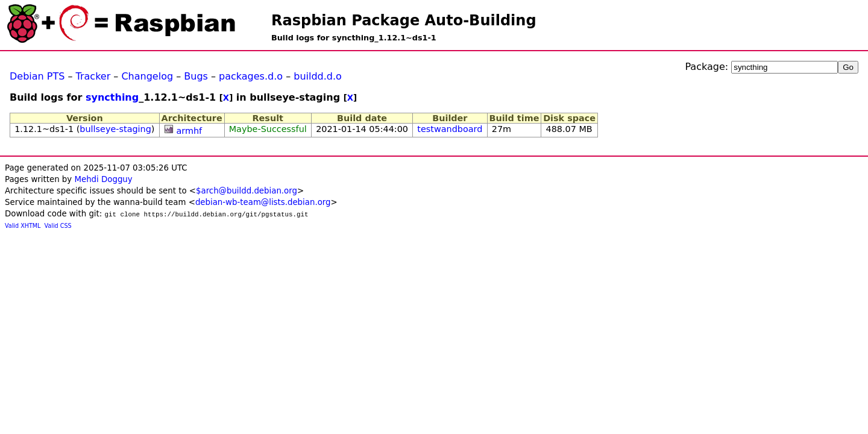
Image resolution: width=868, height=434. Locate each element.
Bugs (196, 76)
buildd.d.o (318, 76)
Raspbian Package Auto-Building (404, 20)
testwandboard (450, 129)
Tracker (93, 76)
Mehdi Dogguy (103, 179)
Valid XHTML (23, 226)
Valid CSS (58, 226)
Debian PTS (37, 76)
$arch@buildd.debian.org (247, 191)
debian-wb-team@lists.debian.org (263, 202)
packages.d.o (251, 76)
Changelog (147, 76)
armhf (189, 131)
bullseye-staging (115, 129)
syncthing (112, 97)
